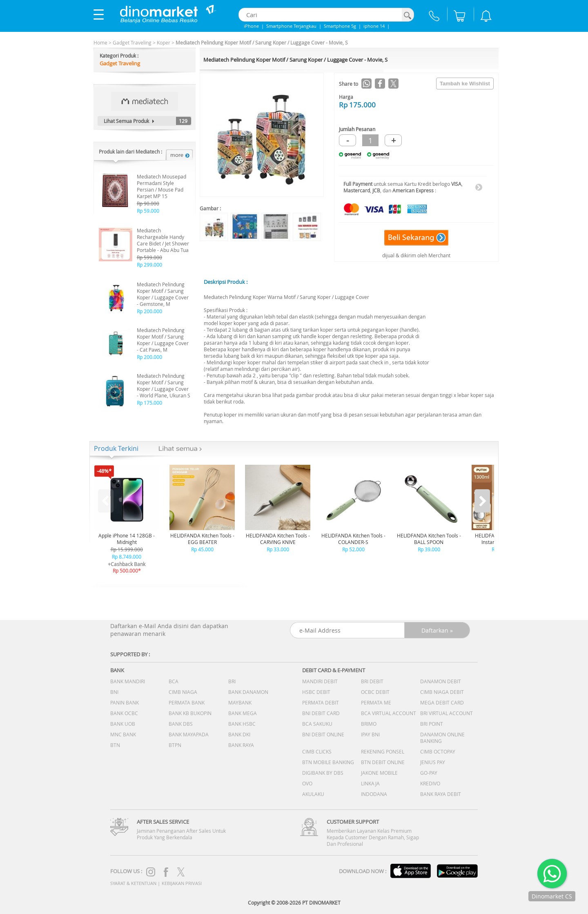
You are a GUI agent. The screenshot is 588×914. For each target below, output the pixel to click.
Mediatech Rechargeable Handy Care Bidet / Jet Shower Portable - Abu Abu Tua (163, 240)
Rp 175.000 (149, 403)
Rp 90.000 (148, 203)
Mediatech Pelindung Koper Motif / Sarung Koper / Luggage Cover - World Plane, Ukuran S (164, 386)
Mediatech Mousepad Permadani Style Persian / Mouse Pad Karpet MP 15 (161, 186)
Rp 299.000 (149, 265)
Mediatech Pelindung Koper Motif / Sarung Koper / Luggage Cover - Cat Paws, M (163, 340)
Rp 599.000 (149, 257)
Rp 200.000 (149, 311)
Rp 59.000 (148, 211)
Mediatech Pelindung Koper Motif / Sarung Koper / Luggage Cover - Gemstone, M (163, 294)
